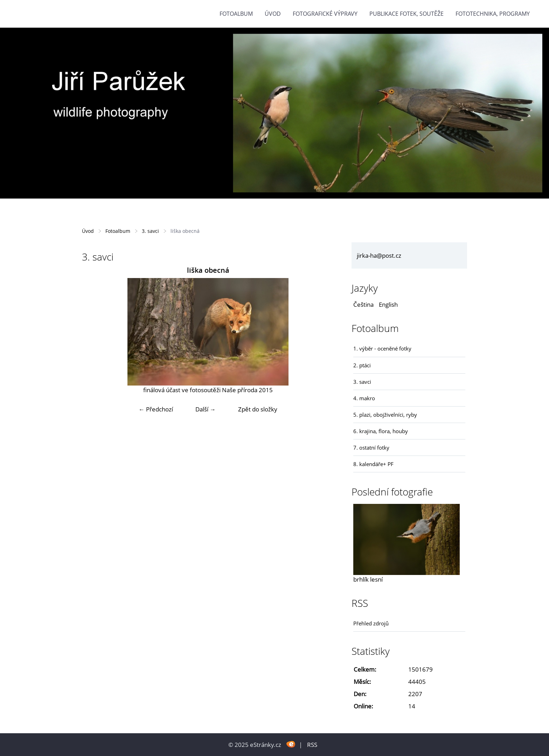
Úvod (273, 14)
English (388, 304)
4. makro (364, 398)
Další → (206, 409)
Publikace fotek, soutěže (406, 14)
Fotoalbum (236, 14)
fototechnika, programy (493, 14)
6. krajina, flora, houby (381, 431)
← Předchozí (156, 409)
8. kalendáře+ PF (373, 464)
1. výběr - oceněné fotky (382, 348)
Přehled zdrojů (371, 623)
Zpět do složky (258, 409)
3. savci (150, 231)
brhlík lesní (368, 579)
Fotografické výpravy (325, 14)
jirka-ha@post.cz (379, 255)
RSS (312, 745)
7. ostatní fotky (371, 448)
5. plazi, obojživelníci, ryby (385, 415)
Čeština (363, 304)
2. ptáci (362, 365)
